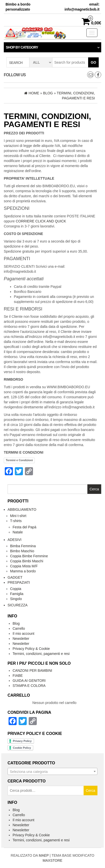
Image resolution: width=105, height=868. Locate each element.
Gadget (15, 577)
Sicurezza (17, 605)
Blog (16, 623)
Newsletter (21, 639)
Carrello (19, 628)
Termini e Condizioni (19, 460)
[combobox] (52, 771)
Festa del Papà (24, 527)
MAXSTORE (52, 860)
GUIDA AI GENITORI (29, 681)
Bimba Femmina (23, 546)
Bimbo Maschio (22, 551)
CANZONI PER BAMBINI (32, 670)
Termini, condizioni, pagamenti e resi (41, 654)
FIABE (18, 676)
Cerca (91, 791)
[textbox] (52, 772)
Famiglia (17, 594)
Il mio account (23, 634)
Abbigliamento (22, 509)
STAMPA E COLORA (29, 686)
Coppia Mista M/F (24, 566)
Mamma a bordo (23, 571)
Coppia (16, 589)
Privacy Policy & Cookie (31, 649)
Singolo (16, 599)
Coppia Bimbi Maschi (27, 561)
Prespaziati (19, 582)
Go (93, 62)
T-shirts (16, 521)
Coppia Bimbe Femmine (29, 556)
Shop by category (22, 47)
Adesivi (14, 540)
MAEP (44, 855)
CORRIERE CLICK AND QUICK (41, 221)
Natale (18, 532)
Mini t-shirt (18, 516)
